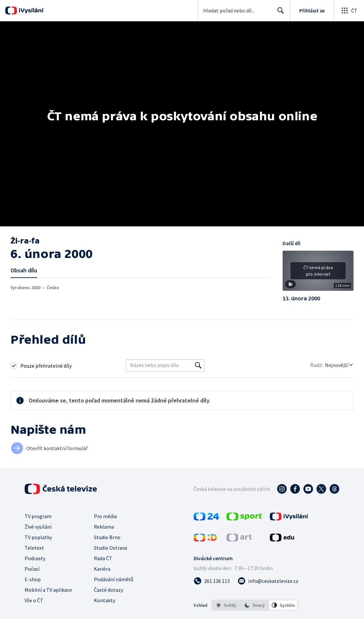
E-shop (33, 579)
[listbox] (255, 605)
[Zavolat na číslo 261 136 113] (212, 581)
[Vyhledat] (198, 365)
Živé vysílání (38, 527)
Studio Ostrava (110, 548)
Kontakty (105, 600)
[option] (226, 605)
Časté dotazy (108, 590)
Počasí (32, 569)
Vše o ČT (34, 600)
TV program (38, 516)
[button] (318, 273)
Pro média (105, 516)
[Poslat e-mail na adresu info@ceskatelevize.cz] (268, 581)
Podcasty (35, 558)
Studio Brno (107, 537)
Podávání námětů (114, 579)
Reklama (104, 527)
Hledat (279, 13)
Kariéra (102, 569)
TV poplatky (38, 537)
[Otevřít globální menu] (349, 11)
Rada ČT (103, 558)
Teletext (34, 548)
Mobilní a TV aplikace (48, 590)
